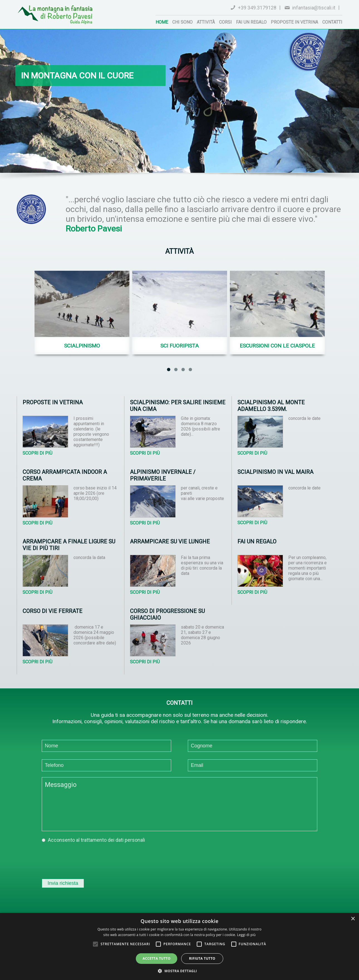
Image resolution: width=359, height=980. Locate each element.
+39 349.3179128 (257, 8)
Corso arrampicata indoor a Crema (65, 475)
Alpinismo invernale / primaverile (163, 475)
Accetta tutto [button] (156, 958)
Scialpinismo (82, 346)
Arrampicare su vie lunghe (170, 541)
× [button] (353, 919)
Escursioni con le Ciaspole (277, 346)
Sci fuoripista (179, 346)
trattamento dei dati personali (113, 840)
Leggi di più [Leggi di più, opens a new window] (246, 935)
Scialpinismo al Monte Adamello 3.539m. (271, 406)
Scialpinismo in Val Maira (275, 472)
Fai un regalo (251, 22)
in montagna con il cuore (77, 76)
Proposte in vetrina (294, 22)
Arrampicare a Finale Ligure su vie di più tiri (69, 545)
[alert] (179, 946)
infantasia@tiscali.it (314, 8)
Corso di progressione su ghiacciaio (167, 614)
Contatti (332, 22)
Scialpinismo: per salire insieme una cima (178, 406)
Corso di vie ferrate (52, 611)
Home (162, 22)
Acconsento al (96, 840)
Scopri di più (37, 453)
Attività (206, 22)
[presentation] (84, 859)
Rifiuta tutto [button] (202, 958)
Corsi (225, 22)
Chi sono (182, 22)
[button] (179, 971)
